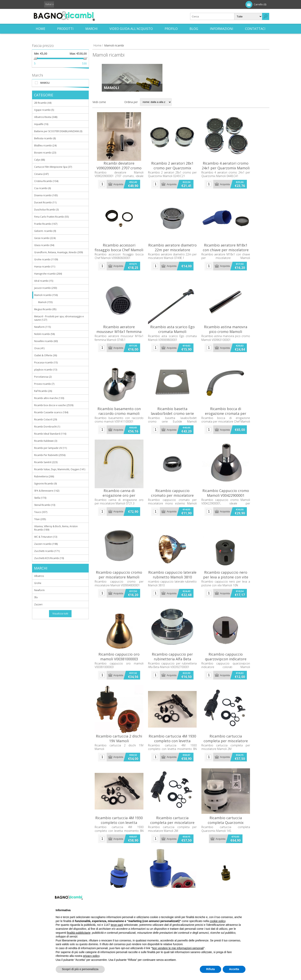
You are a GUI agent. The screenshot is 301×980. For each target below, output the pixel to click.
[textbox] (212, 16)
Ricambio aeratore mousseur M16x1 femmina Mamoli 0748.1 (122, 351)
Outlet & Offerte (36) (46, 355)
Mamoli (111, 88)
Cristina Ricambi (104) (46, 181)
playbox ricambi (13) (46, 370)
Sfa (36, 597)
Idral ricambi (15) (44, 281)
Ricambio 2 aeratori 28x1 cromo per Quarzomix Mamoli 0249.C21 (181, 176)
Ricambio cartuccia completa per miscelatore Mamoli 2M (240, 788)
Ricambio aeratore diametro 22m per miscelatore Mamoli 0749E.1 (181, 266)
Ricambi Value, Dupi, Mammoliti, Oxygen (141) (60, 469)
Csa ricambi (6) (42, 188)
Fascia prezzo (43, 45)
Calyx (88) (40, 160)
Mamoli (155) (45, 302)
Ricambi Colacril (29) (46, 419)
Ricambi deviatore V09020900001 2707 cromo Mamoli (122, 176)
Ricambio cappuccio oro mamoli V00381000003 (122, 700)
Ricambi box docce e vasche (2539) (54, 405)
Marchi (37, 75)
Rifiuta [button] (210, 969)
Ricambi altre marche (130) (49, 398)
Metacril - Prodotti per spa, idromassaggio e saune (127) (59, 318)
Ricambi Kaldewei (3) (46, 441)
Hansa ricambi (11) (45, 267)
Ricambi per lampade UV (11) (50, 448)
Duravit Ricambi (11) (45, 202)
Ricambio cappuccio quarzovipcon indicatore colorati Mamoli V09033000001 (240, 703)
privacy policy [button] (91, 956)
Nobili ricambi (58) (44, 334)
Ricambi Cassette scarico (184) (51, 412)
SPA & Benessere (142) (47, 491)
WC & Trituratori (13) (46, 537)
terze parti (117, 925)
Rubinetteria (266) (44, 476)
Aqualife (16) (41, 124)
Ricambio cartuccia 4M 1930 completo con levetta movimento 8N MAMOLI (181, 790)
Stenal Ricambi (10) (45, 505)
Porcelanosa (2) (43, 377)
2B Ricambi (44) (43, 103)
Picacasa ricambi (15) (46, 363)
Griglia (111, 105)
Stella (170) (40, 498)
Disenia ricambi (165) (46, 195)
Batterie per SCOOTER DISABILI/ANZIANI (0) (58, 131)
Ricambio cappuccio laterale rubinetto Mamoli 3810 (181, 613)
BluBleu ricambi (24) (45, 145)
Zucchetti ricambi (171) (47, 551)
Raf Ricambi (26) (43, 391)
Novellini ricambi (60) (46, 341)
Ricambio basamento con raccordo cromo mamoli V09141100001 (122, 441)
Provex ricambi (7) (44, 384)
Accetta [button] (234, 969)
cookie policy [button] (217, 921)
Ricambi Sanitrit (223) (46, 462)
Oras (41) (39, 348)
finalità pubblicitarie (79, 933)
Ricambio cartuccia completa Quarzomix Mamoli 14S (240, 875)
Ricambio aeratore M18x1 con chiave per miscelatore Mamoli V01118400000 (240, 266)
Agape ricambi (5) (44, 110)
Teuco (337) (41, 512)
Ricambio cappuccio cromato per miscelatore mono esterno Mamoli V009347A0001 (181, 528)
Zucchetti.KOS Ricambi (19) (49, 558)
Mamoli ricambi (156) (46, 295)
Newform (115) (42, 327)
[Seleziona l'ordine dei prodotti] (156, 105)
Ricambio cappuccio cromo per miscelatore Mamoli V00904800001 (122, 615)
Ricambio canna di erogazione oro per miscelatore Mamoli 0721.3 (122, 528)
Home (97, 45)
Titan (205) (40, 519)
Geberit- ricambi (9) (45, 231)
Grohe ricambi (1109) (46, 259)
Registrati (42, 4)
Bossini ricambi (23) (45, 153)
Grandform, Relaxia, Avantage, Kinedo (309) (59, 252)
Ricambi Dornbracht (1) (47, 427)
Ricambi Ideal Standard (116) (50, 434)
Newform (39, 590)
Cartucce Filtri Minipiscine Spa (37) (53, 167)
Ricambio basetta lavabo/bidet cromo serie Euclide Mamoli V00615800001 (181, 441)
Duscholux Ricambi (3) (46, 210)
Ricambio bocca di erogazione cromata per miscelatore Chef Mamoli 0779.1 (240, 441)
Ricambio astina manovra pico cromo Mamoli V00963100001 (240, 351)
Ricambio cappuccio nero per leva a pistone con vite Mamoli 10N (240, 615)
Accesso (60, 4)
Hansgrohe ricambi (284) (48, 274)
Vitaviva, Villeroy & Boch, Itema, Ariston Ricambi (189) (56, 528)
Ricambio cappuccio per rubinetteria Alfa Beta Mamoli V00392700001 (181, 703)
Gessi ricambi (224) (45, 238)
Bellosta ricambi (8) (45, 138)
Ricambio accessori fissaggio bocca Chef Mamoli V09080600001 (122, 266)
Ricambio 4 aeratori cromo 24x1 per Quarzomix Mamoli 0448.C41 (240, 176)
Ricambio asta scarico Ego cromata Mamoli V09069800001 (181, 351)
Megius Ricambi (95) (45, 309)
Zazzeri (38, 604)
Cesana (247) (41, 174)
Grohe (38, 583)
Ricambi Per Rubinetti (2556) (50, 455)
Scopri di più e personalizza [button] (80, 969)
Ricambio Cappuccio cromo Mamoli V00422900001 (240, 526)
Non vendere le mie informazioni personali (178, 948)
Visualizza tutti (60, 614)
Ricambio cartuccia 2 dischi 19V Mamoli (122, 788)
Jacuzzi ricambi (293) (46, 288)
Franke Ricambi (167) (46, 224)
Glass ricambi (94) (44, 245)
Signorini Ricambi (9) (45, 484)
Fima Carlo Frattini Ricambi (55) (51, 217)
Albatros (39, 576)
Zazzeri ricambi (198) (46, 544)
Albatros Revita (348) (46, 117)
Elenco (119, 105)
